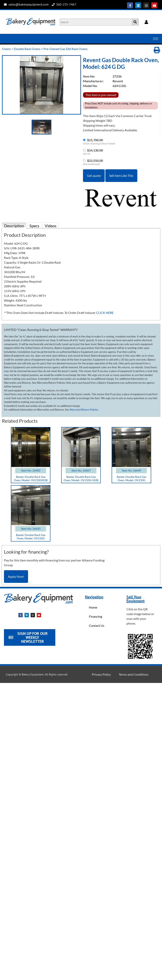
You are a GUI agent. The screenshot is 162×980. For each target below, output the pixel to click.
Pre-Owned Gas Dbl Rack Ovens (65, 49)
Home (93, 607)
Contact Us (97, 625)
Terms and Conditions (134, 674)
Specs (34, 226)
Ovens (6, 49)
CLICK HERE (105, 313)
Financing (96, 616)
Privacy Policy (101, 674)
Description (14, 226)
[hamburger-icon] (156, 39)
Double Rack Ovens (27, 49)
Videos (51, 226)
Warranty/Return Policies (84, 410)
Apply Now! (16, 576)
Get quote (94, 176)
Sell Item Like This (121, 176)
